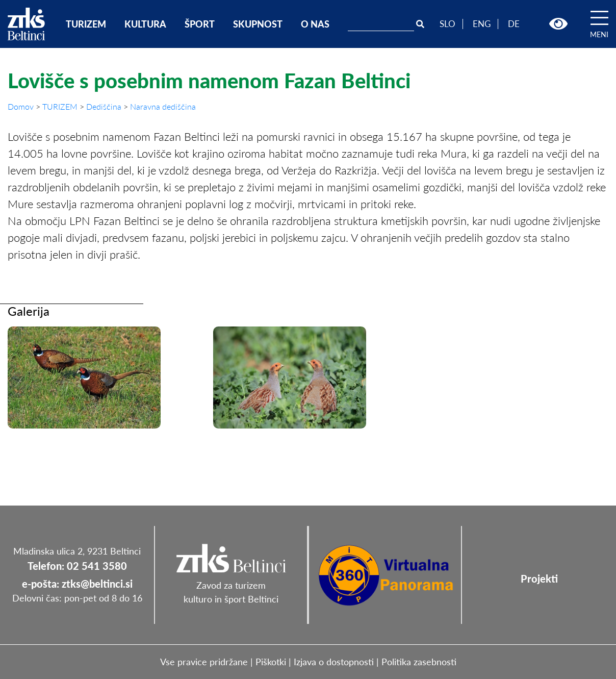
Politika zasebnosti (419, 662)
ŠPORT (200, 24)
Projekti (539, 579)
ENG (482, 24)
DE (514, 24)
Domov (22, 106)
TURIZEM (86, 24)
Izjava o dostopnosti (334, 662)
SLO (447, 24)
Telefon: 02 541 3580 (77, 566)
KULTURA (145, 24)
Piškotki (271, 662)
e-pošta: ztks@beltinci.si (77, 584)
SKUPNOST (258, 24)
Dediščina (105, 106)
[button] (558, 24)
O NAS (315, 24)
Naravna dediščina (163, 106)
